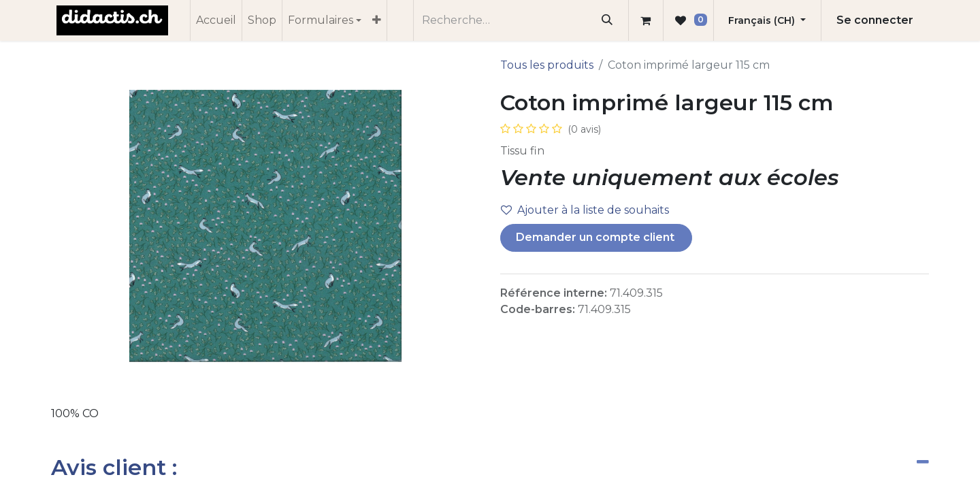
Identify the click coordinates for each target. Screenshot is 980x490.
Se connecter (875, 20)
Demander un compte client (597, 237)
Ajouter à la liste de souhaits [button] (585, 210)
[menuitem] (216, 20)
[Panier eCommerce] (646, 20)
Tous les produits (547, 65)
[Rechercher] (607, 20)
